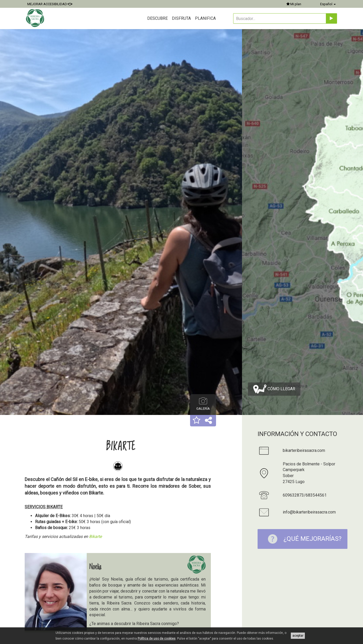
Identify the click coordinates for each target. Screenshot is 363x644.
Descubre (157, 18)
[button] (197, 421)
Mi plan (294, 4)
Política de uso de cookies (157, 639)
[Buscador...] (280, 18)
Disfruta (181, 18)
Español (328, 4)
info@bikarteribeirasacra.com (309, 512)
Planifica (205, 18)
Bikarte (96, 536)
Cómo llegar (274, 389)
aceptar (298, 636)
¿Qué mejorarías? (302, 539)
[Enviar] (331, 18)
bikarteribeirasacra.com (304, 450)
